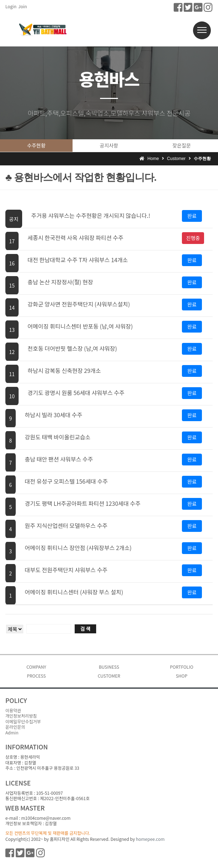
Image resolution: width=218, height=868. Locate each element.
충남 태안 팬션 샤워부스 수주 (59, 459)
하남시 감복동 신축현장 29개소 (64, 370)
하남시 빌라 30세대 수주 (53, 415)
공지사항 (109, 145)
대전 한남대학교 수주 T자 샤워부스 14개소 (78, 260)
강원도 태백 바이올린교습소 (58, 437)
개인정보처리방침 (21, 716)
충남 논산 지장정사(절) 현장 (60, 282)
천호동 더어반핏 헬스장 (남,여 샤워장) (72, 348)
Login (11, 6)
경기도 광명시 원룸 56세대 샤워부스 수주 (76, 393)
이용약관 (13, 710)
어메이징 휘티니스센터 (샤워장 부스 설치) (74, 592)
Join (23, 6)
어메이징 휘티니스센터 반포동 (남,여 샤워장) (80, 326)
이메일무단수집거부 (23, 721)
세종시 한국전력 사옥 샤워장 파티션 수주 (75, 238)
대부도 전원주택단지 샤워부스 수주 (66, 570)
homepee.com (150, 839)
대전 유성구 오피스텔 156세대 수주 (66, 481)
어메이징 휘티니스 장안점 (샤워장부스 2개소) (78, 548)
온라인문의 (15, 727)
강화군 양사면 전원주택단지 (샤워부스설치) (79, 304)
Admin (12, 732)
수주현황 (36, 145)
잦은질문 (182, 145)
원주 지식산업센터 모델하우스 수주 (66, 525)
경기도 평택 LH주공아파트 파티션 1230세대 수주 (83, 503)
